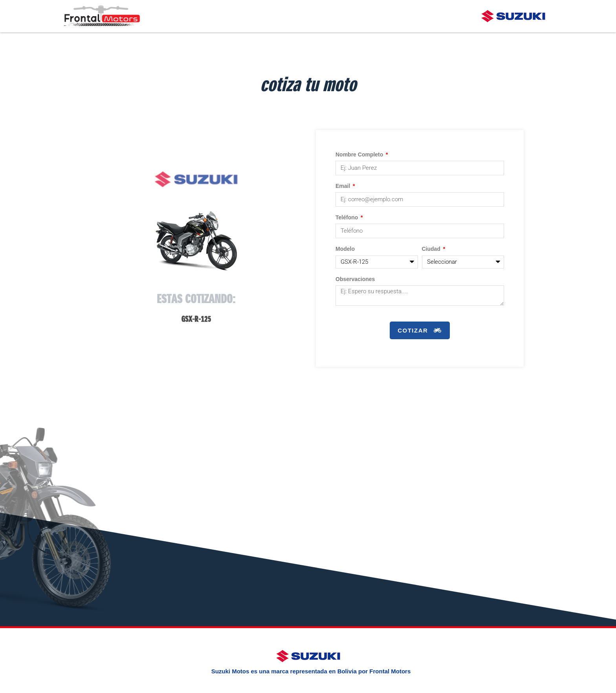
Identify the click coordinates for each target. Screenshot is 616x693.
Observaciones (355, 280)
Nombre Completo (360, 155)
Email (344, 187)
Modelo (345, 250)
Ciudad (432, 250)
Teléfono (347, 218)
